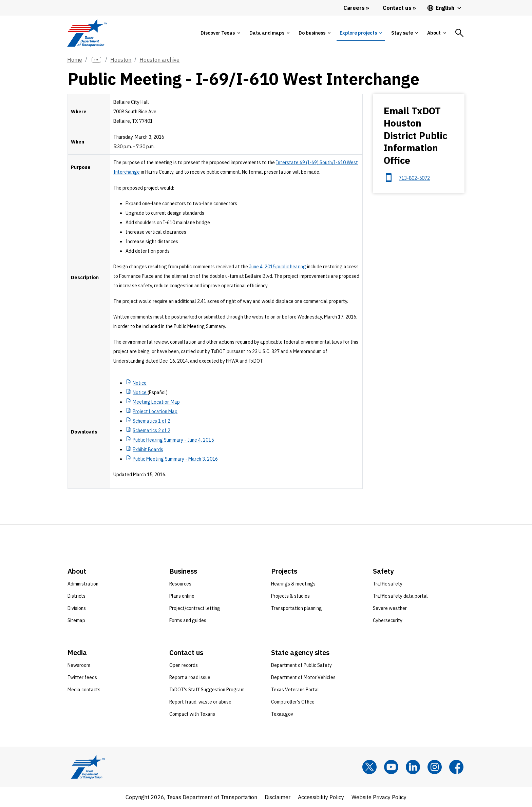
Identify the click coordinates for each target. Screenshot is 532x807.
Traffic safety (388, 584)
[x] (369, 767)
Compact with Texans (192, 714)
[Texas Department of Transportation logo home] (87, 33)
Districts (77, 596)
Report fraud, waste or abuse (200, 702)
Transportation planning (297, 608)
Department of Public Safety (301, 665)
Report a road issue (190, 677)
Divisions (77, 608)
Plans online (182, 596)
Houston (121, 60)
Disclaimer (278, 797)
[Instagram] (435, 767)
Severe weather (390, 608)
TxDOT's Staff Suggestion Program (207, 690)
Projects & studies (290, 596)
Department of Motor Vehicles (303, 677)
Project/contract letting (195, 608)
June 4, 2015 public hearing (278, 267)
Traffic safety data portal (400, 596)
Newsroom (79, 665)
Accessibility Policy (321, 797)
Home (75, 60)
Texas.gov (282, 714)
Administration (83, 584)
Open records (184, 665)
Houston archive (159, 60)
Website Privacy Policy (379, 797)
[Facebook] (456, 767)
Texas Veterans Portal (295, 690)
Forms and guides (188, 620)
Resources (180, 584)
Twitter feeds (82, 677)
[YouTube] (391, 767)
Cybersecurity (388, 620)
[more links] (96, 60)
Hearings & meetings (293, 584)
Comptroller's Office (293, 702)
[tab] (220, 33)
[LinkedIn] (413, 767)
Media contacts (84, 690)
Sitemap (76, 620)
